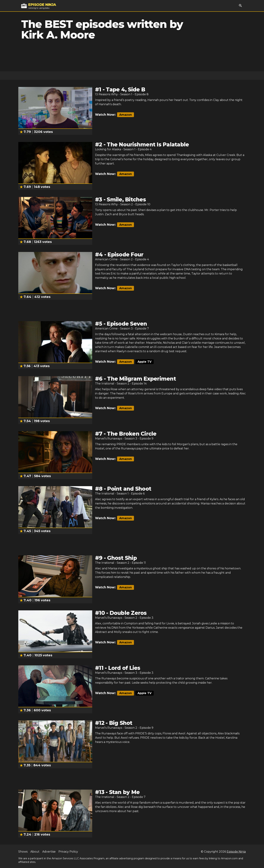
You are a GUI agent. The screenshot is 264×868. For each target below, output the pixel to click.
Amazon (126, 115)
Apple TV (145, 362)
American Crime (106, 259)
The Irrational (105, 384)
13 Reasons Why (106, 94)
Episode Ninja (236, 852)
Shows (23, 852)
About (35, 852)
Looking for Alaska (108, 149)
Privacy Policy (68, 852)
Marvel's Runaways (109, 439)
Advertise (49, 852)
